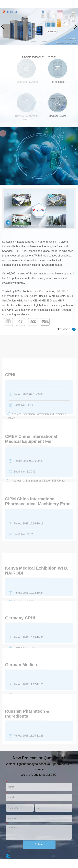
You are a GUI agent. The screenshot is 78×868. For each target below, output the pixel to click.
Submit (39, 845)
